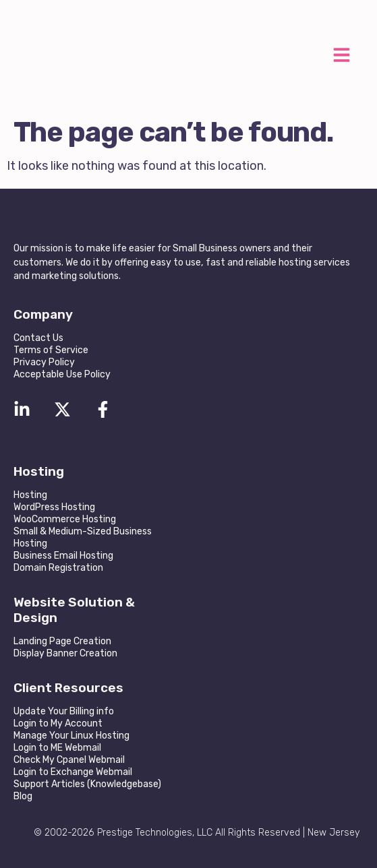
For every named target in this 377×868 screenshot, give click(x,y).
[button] (341, 57)
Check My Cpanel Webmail (69, 760)
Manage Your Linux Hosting (71, 736)
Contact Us (38, 338)
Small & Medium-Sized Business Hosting (83, 537)
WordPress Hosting (54, 507)
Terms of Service (51, 350)
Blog (23, 796)
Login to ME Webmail (57, 748)
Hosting (30, 495)
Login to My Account (58, 723)
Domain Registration (58, 568)
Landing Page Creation (62, 641)
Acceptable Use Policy (62, 374)
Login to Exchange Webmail (73, 772)
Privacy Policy (44, 362)
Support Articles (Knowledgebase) (87, 784)
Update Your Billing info (64, 711)
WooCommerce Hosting (65, 519)
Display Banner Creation (65, 653)
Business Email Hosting (63, 556)
